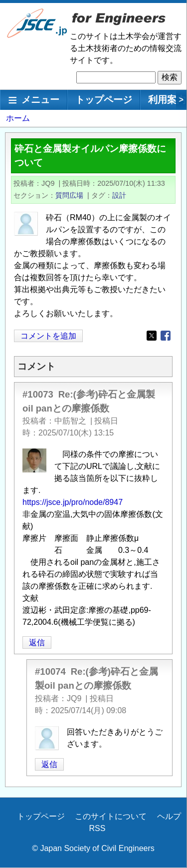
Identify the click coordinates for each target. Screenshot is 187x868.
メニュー (40, 100)
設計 (119, 195)
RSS (97, 828)
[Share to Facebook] (166, 336)
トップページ (104, 100)
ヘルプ (169, 816)
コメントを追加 (48, 336)
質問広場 (69, 195)
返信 (37, 643)
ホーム (18, 118)
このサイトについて (111, 816)
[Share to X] (152, 336)
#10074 (50, 671)
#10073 (38, 394)
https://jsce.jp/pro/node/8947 (73, 502)
